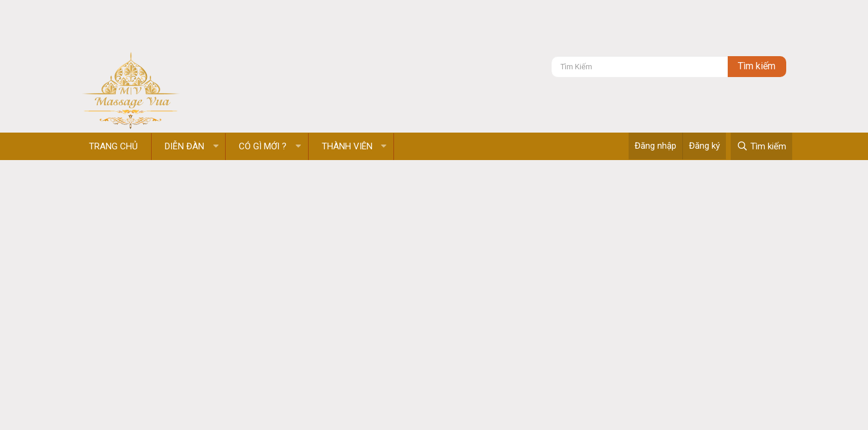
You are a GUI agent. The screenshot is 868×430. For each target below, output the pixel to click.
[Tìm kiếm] (640, 67)
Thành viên (347, 146)
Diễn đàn (184, 146)
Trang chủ (113, 146)
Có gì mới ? (263, 146)
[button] (216, 147)
